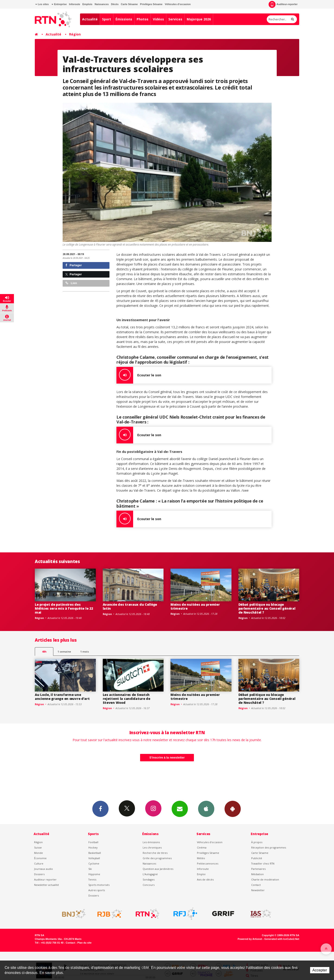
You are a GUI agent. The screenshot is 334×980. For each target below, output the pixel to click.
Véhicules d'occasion (178, 4)
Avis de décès (205, 879)
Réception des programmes (269, 847)
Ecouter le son (139, 375)
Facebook (100, 809)
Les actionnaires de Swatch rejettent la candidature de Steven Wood (127, 699)
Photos (143, 19)
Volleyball (94, 858)
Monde (39, 853)
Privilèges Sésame (151, 4)
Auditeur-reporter (283, 4)
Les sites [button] (42, 4)
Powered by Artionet (250, 939)
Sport (107, 19)
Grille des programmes (157, 858)
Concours (149, 885)
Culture (39, 863)
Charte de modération (265, 879)
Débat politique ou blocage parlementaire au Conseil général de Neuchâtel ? (267, 608)
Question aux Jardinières (158, 869)
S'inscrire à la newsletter (167, 757)
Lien (71, 283)
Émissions (124, 19)
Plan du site (84, 943)
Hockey (93, 847)
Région (75, 34)
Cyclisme (94, 863)
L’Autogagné (150, 874)
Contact (256, 885)
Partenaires (258, 869)
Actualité (90, 19)
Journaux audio (43, 869)
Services (175, 19)
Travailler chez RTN (263, 863)
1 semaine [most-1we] (64, 652)
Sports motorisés (99, 885)
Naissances (102, 4)
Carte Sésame (129, 4)
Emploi (201, 874)
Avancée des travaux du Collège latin (130, 606)
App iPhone (206, 809)
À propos (257, 842)
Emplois (87, 4)
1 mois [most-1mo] (85, 652)
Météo (201, 858)
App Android (233, 809)
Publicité (257, 858)
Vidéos (158, 19)
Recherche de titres (155, 853)
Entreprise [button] (59, 4)
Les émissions (151, 842)
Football (93, 842)
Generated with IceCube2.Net (282, 939)
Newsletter (258, 890)
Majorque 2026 (199, 19)
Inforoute (75, 4)
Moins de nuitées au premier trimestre (195, 606)
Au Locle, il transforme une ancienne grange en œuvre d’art (62, 697)
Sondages (149, 879)
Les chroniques (152, 847)
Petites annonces (208, 863)
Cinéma (202, 847)
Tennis (92, 879)
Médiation (257, 874)
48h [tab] (44, 652)
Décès (115, 4)
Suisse (38, 847)
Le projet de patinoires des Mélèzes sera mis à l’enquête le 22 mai (64, 608)
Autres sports (97, 890)
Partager (74, 265)
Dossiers (39, 874)
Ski (90, 869)
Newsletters (180, 809)
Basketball (95, 853)
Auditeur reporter (45, 879)
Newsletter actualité (47, 885)
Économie (40, 858)
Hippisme (94, 874)
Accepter (320, 970)
